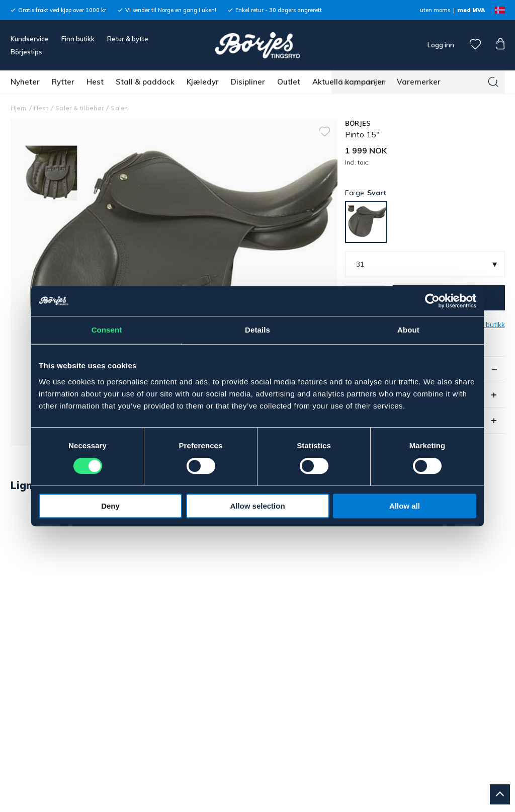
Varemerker (419, 82)
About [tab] (408, 330)
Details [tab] (257, 330)
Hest (95, 82)
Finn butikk (78, 39)
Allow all (405, 506)
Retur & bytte (128, 39)
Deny (110, 506)
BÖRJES (358, 123)
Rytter (63, 82)
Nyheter (25, 82)
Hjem (19, 108)
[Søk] (493, 82)
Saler (119, 108)
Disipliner (248, 82)
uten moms (435, 10)
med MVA (471, 10)
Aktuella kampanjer (349, 82)
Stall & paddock (145, 82)
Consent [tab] (107, 330)
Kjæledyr (203, 82)
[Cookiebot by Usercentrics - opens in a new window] (432, 301)
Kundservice (30, 39)
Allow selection (257, 506)
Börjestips (26, 52)
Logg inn (440, 45)
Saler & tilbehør (79, 108)
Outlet (289, 82)
